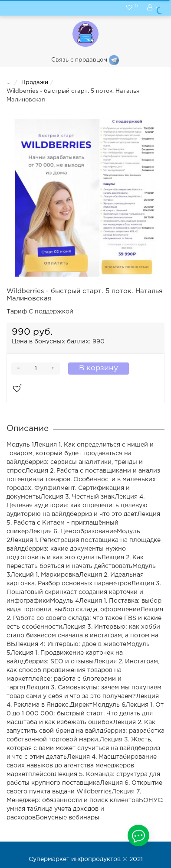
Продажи (29, 83)
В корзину (99, 368)
